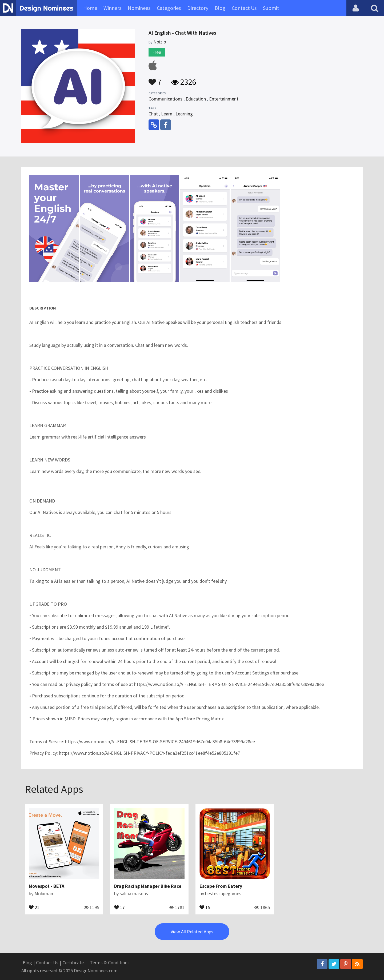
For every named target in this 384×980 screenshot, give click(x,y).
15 (205, 907)
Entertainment (224, 99)
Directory (198, 8)
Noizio (160, 42)
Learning (184, 114)
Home (90, 8)
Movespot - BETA (47, 886)
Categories (169, 8)
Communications (165, 99)
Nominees (139, 8)
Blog (220, 8)
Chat (153, 114)
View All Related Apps (192, 932)
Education (196, 99)
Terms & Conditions (110, 963)
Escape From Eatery (221, 886)
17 (119, 907)
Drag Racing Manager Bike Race (148, 886)
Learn (167, 114)
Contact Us (244, 8)
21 (34, 907)
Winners (112, 8)
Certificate (73, 963)
